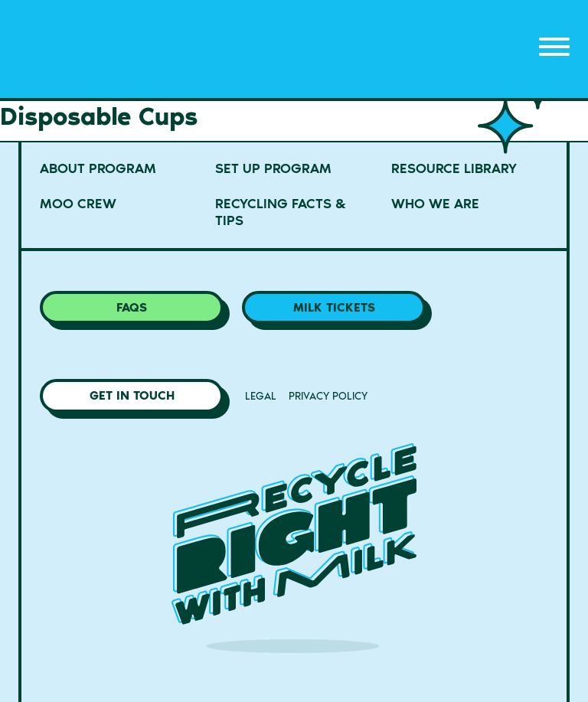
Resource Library (454, 168)
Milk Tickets (334, 307)
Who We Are (435, 204)
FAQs (132, 307)
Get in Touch (132, 395)
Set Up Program (273, 168)
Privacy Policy (328, 396)
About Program (98, 168)
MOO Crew (78, 204)
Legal (261, 396)
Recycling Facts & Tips (281, 212)
